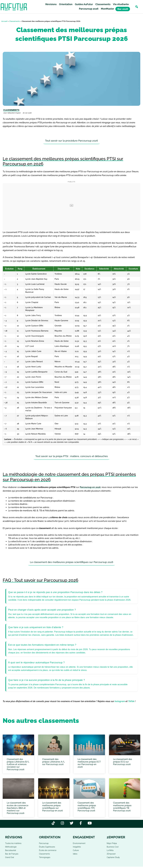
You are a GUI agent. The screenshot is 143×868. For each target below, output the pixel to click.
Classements (103, 4)
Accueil (4, 21)
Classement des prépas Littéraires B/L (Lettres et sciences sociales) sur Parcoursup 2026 (18, 764)
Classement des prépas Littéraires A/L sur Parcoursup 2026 (53, 762)
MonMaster (108, 9)
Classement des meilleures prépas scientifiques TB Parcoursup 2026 (122, 807)
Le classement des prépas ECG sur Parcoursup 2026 (123, 762)
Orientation (66, 4)
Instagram (120, 701)
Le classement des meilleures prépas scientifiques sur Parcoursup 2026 (72, 562)
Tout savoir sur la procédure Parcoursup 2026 (71, 141)
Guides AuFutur (84, 4)
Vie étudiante (121, 4)
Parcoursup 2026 (89, 9)
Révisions (51, 4)
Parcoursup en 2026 (90, 487)
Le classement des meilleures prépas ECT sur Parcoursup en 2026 (89, 763)
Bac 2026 (123, 9)
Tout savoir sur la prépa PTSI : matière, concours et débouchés (72, 456)
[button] (137, 7)
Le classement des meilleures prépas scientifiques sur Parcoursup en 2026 (53, 807)
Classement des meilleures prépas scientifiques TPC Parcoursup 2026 (87, 807)
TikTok (131, 701)
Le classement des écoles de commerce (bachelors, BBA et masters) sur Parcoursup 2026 (18, 808)
